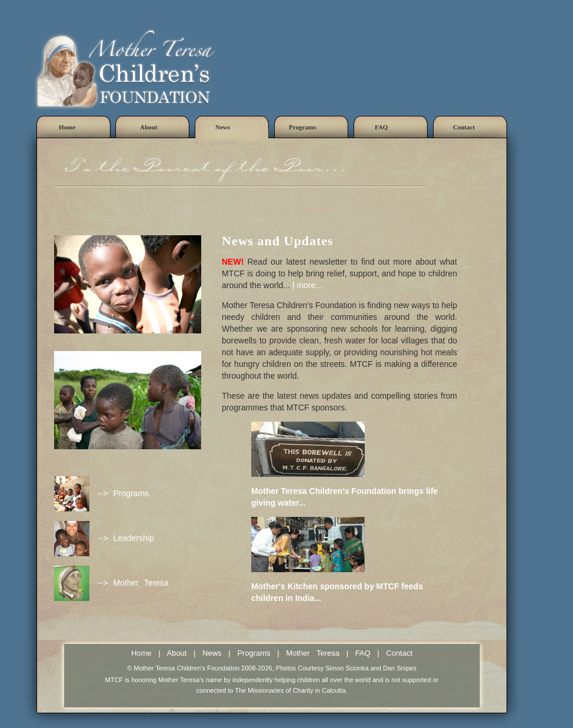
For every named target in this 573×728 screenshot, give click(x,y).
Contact (399, 653)
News (212, 653)
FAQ (363, 653)
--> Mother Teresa (133, 583)
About (176, 653)
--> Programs (123, 493)
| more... (307, 285)
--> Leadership (126, 538)
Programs (254, 653)
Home (141, 653)
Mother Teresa (313, 653)
